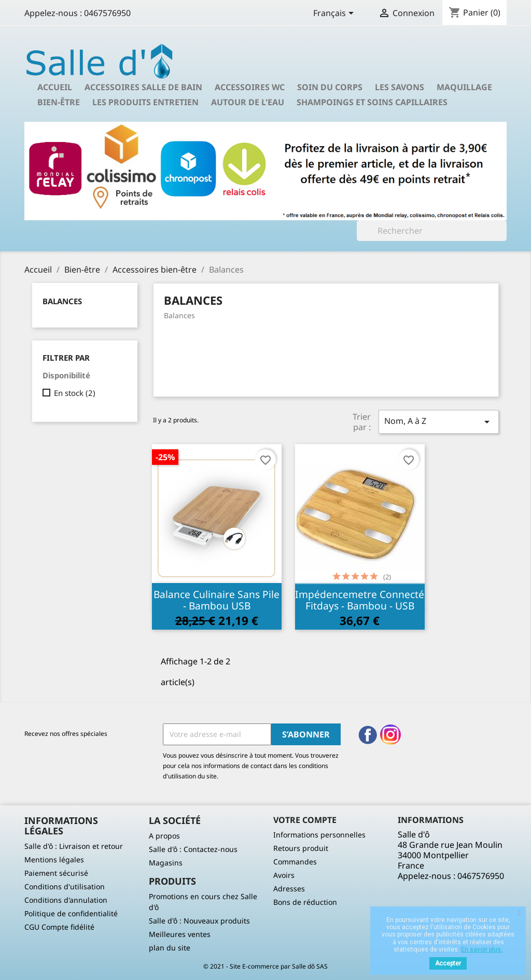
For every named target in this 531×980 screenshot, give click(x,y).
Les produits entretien (145, 102)
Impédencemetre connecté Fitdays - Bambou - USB (360, 600)
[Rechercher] (432, 231)
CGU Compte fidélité (59, 927)
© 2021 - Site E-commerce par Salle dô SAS (265, 966)
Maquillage (464, 87)
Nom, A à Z (439, 422)
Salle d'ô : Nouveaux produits (199, 921)
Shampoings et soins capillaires (372, 102)
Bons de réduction (305, 902)
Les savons (400, 87)
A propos (164, 836)
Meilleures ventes (180, 934)
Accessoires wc (250, 87)
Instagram (390, 735)
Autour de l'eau (248, 102)
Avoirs (284, 875)
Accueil (55, 87)
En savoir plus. (482, 949)
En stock (75, 393)
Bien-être (59, 102)
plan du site (170, 948)
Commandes (295, 862)
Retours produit (301, 848)
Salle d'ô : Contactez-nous (193, 849)
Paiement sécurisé (56, 873)
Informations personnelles (319, 835)
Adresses (289, 889)
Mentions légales (54, 860)
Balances (62, 301)
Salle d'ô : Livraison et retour (74, 846)
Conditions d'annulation (66, 900)
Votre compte (305, 820)
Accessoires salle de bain (143, 87)
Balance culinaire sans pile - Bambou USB (216, 600)
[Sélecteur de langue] (335, 14)
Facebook (368, 735)
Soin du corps (330, 87)
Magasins (166, 863)
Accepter (448, 963)
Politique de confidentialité (71, 913)
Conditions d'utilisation (65, 886)
